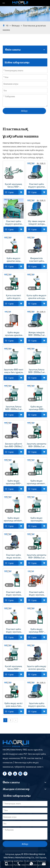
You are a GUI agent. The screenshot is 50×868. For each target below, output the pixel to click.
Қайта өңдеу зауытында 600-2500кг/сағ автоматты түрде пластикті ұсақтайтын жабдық (37, 408)
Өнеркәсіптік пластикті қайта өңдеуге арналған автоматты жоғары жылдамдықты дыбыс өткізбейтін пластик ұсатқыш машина (37, 260)
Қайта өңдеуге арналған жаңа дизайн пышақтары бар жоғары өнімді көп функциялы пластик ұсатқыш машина (13, 260)
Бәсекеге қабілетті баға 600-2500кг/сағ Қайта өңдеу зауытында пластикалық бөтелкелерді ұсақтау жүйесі (14, 445)
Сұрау (9, 192)
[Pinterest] (25, 774)
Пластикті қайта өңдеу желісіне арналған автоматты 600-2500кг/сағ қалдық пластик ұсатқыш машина (13, 556)
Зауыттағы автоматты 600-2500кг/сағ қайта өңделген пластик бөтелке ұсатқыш (37, 445)
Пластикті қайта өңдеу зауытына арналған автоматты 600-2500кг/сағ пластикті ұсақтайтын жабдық (13, 594)
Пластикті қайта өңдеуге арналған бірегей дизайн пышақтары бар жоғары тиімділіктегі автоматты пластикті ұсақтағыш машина (14, 223)
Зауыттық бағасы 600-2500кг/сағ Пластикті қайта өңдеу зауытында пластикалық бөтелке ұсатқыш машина (37, 371)
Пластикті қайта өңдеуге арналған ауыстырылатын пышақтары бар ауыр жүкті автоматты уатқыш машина (36, 185)
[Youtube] (15, 774)
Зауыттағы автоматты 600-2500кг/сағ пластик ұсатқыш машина (37, 556)
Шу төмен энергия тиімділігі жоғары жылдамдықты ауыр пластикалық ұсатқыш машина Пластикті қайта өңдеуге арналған (37, 223)
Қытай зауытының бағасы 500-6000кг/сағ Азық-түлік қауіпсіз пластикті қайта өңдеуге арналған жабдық (13, 185)
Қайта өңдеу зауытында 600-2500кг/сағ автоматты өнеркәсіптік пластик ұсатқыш (13, 482)
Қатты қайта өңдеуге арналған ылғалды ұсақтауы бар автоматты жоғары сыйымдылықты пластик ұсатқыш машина (36, 297)
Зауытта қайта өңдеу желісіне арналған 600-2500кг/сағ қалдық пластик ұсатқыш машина (36, 668)
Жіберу (24, 111)
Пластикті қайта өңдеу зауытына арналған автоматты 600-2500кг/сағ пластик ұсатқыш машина (13, 631)
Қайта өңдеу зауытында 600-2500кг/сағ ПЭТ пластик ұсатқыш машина (36, 631)
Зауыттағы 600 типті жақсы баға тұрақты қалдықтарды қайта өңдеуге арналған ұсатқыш (13, 371)
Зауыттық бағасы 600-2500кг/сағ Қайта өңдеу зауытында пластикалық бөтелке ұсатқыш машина (13, 408)
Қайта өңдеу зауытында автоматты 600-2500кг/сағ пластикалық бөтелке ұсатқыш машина (37, 482)
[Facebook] (5, 774)
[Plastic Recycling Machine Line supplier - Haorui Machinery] (16, 744)
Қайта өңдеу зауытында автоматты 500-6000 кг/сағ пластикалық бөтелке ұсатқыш (13, 519)
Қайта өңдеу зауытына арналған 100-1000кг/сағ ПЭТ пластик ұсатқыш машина (14, 334)
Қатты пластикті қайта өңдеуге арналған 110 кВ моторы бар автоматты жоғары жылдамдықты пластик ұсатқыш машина (13, 297)
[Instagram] (20, 774)
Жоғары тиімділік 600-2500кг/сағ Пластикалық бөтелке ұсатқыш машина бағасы (37, 334)
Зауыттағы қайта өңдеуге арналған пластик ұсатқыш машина (36, 705)
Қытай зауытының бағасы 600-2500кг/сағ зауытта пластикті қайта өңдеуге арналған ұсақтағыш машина (14, 668)
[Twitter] (10, 774)
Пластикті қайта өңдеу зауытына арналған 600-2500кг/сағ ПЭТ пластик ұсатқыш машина (36, 594)
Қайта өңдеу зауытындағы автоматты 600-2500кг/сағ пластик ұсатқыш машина (36, 519)
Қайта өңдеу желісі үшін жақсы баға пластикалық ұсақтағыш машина (14, 705)
